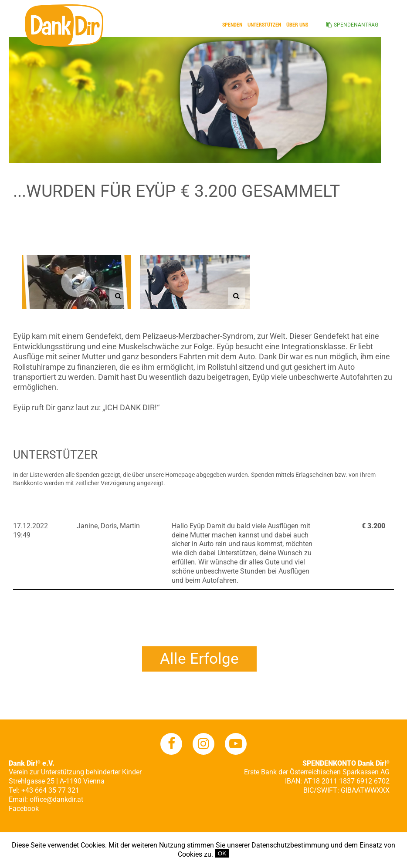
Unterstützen (264, 25)
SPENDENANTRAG (356, 25)
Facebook (24, 809)
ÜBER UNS (297, 25)
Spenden (232, 25)
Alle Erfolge (199, 659)
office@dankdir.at (56, 799)
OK (222, 853)
